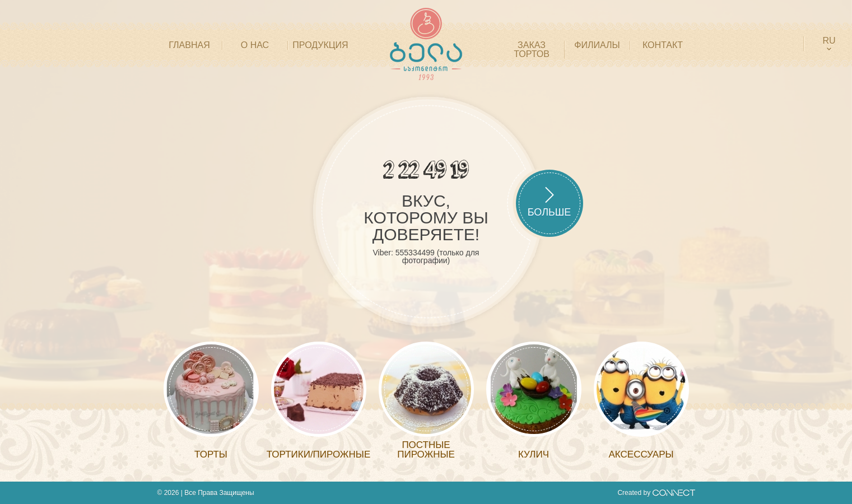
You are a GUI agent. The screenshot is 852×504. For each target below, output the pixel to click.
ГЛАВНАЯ (189, 45)
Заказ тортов (532, 50)
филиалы (597, 45)
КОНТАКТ (663, 45)
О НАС (255, 45)
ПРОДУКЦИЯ (320, 45)
